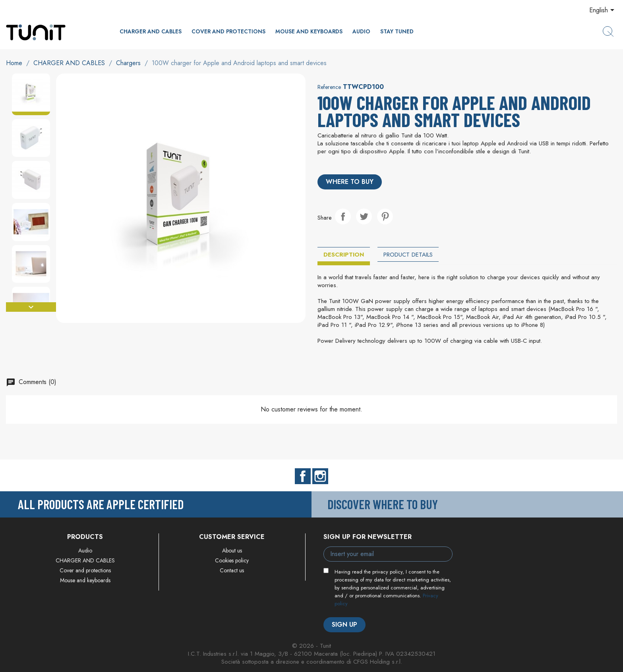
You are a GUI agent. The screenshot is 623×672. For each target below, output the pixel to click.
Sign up (344, 625)
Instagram (320, 476)
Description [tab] (344, 255)
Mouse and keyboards (309, 31)
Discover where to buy (383, 504)
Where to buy (350, 182)
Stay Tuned (397, 31)
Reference (329, 87)
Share (343, 216)
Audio (361, 31)
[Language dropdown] (603, 11)
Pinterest (385, 216)
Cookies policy (232, 560)
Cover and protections (228, 31)
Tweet (364, 216)
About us (232, 550)
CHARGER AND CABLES (151, 31)
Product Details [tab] (408, 255)
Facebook (303, 476)
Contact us (232, 570)
